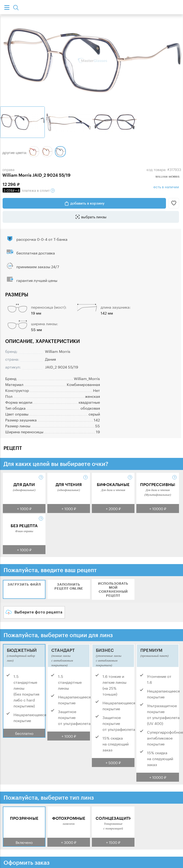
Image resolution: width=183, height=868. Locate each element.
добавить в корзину (87, 203)
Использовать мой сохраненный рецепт (113, 589)
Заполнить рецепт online (69, 586)
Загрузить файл (24, 584)
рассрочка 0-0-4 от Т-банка (42, 239)
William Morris (58, 351)
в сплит (29, 190)
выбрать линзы (94, 216)
